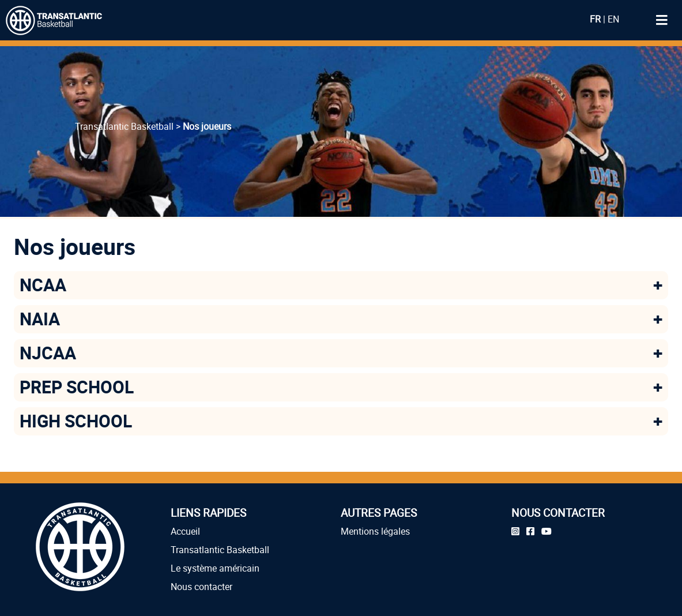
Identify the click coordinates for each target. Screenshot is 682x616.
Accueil (185, 531)
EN (613, 19)
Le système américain (215, 568)
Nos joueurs (207, 126)
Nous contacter (201, 587)
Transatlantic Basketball (220, 550)
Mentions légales (375, 531)
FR (595, 19)
